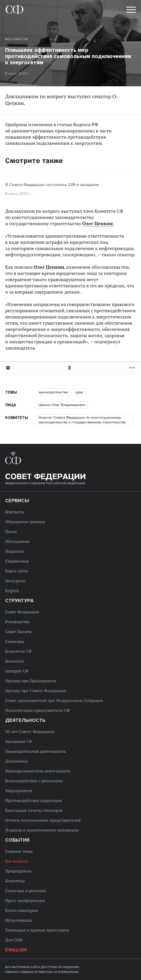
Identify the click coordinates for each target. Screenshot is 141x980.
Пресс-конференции (25, 900)
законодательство (53, 392)
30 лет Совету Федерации (30, 732)
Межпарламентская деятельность (38, 771)
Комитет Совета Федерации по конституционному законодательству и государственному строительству (82, 420)
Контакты (15, 512)
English (12, 591)
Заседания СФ (19, 741)
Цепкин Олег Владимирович (62, 405)
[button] (131, 11)
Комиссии (15, 661)
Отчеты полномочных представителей (43, 820)
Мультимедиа (19, 920)
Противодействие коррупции (34, 800)
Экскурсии (15, 581)
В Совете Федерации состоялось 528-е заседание (52, 185)
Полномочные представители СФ (38, 710)
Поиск (11, 531)
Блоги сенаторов (21, 910)
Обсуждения (17, 541)
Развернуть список (133, 368)
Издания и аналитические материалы (42, 830)
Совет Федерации (22, 612)
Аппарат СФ (17, 671)
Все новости (16, 39)
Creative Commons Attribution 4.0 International (42, 972)
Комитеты (15, 881)
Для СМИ (14, 940)
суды (79, 392)
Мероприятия (18, 791)
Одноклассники (70, 368)
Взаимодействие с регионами (34, 781)
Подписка (15, 551)
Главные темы (19, 851)
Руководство (17, 622)
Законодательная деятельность (35, 751)
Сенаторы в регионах (26, 891)
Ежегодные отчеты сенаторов (34, 810)
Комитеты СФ (18, 651)
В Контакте (8, 368)
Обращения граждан (25, 522)
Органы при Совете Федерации (36, 691)
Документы (16, 761)
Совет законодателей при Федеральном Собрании (54, 700)
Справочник (17, 561)
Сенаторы (15, 641)
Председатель (18, 871)
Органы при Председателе (31, 681)
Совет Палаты (18, 631)
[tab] (70, 368)
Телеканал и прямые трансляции (37, 930)
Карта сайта (17, 571)
